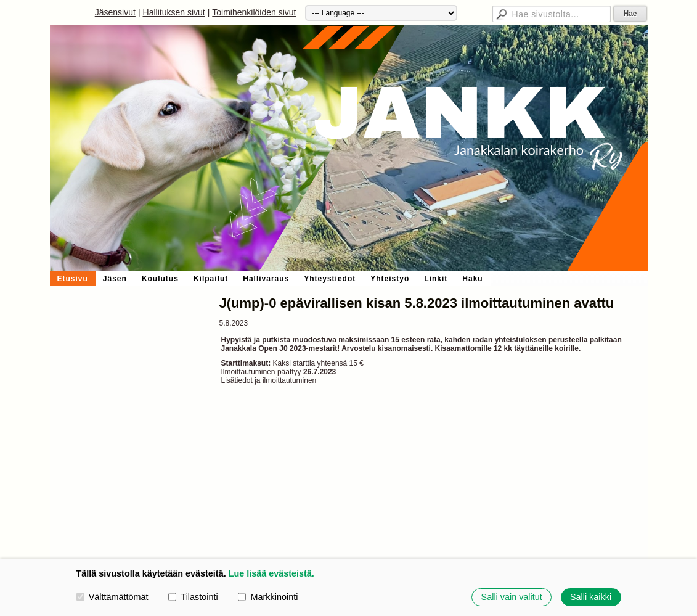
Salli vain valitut (512, 597)
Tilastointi (193, 597)
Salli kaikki (591, 597)
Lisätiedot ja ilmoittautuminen (269, 380)
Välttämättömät (112, 597)
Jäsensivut (115, 12)
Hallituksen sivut (174, 12)
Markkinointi (268, 597)
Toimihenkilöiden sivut (254, 12)
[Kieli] (381, 13)
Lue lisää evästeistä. (271, 573)
